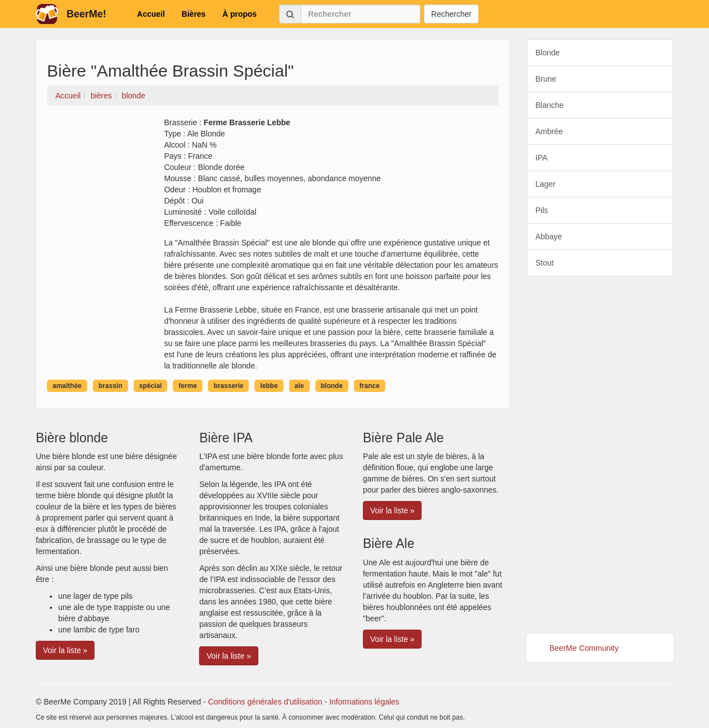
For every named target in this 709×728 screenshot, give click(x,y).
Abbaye (549, 237)
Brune (546, 79)
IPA (542, 158)
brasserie (228, 386)
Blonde (548, 53)
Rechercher (451, 14)
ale (299, 386)
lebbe (269, 386)
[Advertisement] (600, 455)
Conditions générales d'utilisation (265, 702)
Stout (545, 263)
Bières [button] (194, 14)
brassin (110, 386)
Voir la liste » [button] (65, 650)
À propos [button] (240, 14)
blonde (332, 386)
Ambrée (549, 131)
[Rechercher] (361, 14)
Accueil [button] (151, 14)
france (370, 386)
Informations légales (364, 702)
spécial (151, 386)
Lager (546, 184)
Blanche (550, 105)
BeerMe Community (584, 648)
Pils (542, 210)
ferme (188, 386)
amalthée (67, 386)
